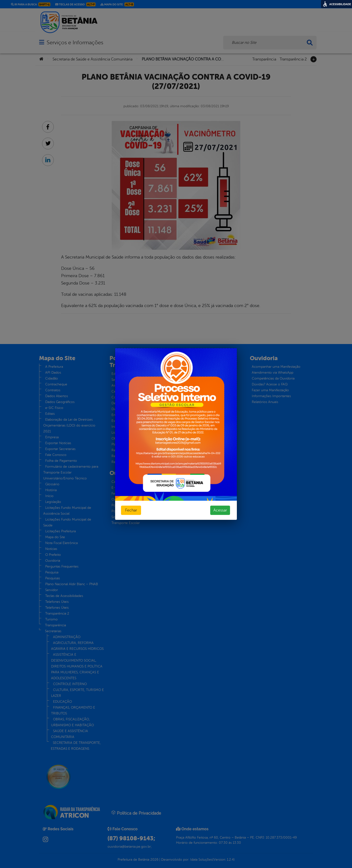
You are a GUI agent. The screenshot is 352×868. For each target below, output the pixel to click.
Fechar (131, 510)
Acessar (220, 510)
